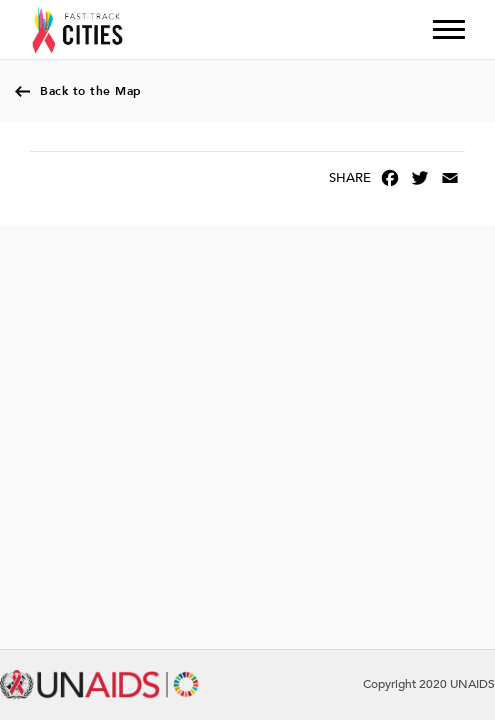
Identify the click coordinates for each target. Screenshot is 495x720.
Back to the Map (91, 91)
